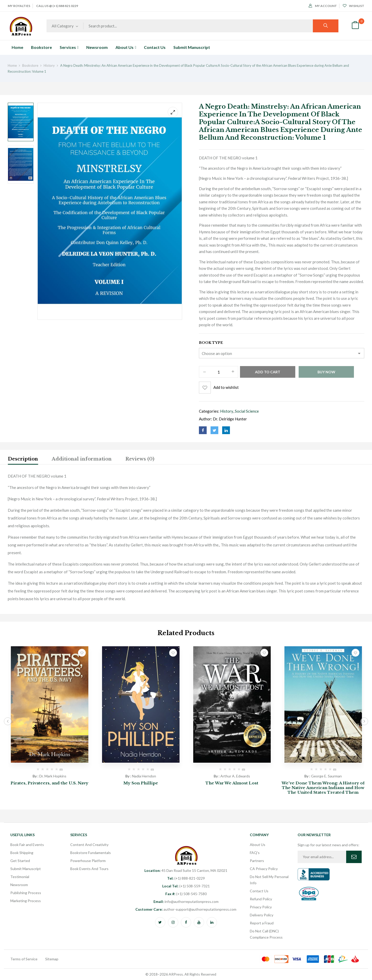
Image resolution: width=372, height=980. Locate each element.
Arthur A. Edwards (235, 776)
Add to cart (268, 372)
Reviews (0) (140, 459)
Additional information (82, 459)
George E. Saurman (326, 776)
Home (12, 65)
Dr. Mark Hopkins (53, 776)
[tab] (23, 460)
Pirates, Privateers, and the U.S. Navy (49, 783)
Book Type (211, 343)
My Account (323, 6)
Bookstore (30, 65)
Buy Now (326, 372)
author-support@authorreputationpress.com (186, 909)
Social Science (247, 411)
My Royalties (19, 6)
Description (23, 459)
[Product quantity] (219, 372)
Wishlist (354, 6)
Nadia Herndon (144, 776)
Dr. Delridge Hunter (230, 419)
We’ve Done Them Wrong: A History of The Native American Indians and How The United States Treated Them (323, 788)
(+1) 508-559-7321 (186, 886)
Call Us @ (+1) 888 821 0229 (57, 6)
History (49, 65)
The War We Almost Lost (232, 783)
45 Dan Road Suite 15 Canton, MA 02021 (186, 870)
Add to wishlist (226, 387)
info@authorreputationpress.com (186, 901)
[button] (355, 26)
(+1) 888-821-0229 (186, 878)
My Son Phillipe (141, 783)
